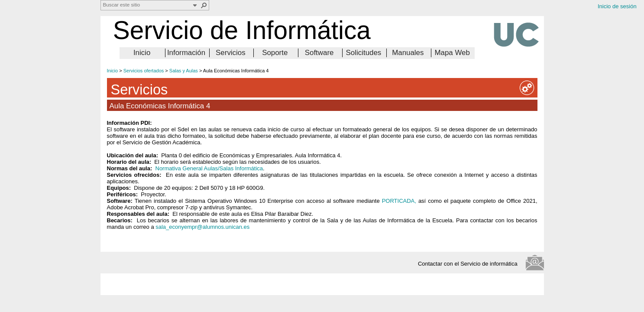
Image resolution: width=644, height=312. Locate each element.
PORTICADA (398, 201)
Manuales (408, 53)
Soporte (275, 53)
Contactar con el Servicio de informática (470, 264)
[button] (204, 5)
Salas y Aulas (184, 71)
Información (186, 53)
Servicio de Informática (242, 30)
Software (319, 53)
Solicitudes (364, 53)
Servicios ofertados (144, 71)
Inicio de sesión (617, 6)
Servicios (231, 53)
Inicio (142, 53)
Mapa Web (452, 53)
